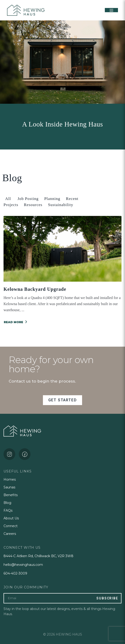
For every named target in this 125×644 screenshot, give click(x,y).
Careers (10, 534)
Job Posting (28, 199)
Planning (52, 199)
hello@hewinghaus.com (23, 565)
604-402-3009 (15, 573)
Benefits (11, 495)
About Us (11, 518)
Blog (7, 503)
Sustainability (61, 205)
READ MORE (15, 322)
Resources (33, 205)
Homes (10, 479)
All (8, 199)
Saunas (9, 487)
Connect (11, 526)
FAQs (8, 510)
